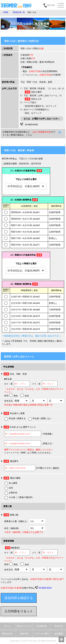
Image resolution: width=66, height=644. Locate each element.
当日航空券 (42, 626)
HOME (6, 12)
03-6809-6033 (31, 124)
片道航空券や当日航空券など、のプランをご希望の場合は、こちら (29, 133)
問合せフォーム (24, 626)
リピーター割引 (42, 634)
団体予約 (24, 634)
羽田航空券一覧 (19, 12)
